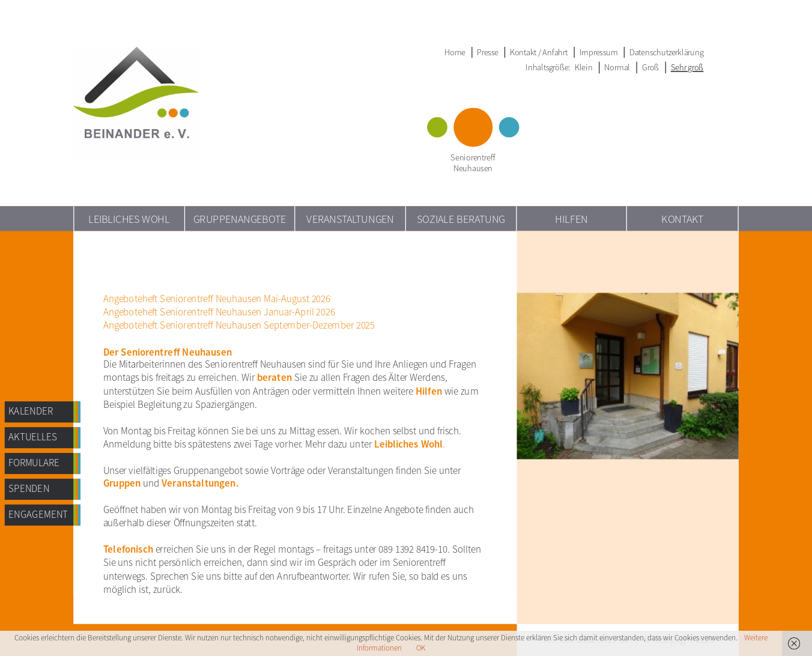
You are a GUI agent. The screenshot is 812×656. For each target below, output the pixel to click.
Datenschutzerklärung (667, 52)
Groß (651, 67)
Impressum (599, 52)
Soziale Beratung (461, 218)
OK (421, 648)
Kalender (31, 412)
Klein (584, 67)
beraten (274, 378)
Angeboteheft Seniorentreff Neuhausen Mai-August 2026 (217, 299)
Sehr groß (687, 67)
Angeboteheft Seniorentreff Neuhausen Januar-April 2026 (219, 312)
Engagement (38, 514)
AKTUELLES (33, 437)
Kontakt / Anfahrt (539, 52)
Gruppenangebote (240, 218)
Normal (617, 67)
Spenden (29, 488)
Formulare (34, 463)
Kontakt (682, 218)
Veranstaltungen (350, 218)
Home (455, 52)
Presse (487, 52)
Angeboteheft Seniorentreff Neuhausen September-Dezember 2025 (239, 325)
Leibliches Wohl (129, 218)
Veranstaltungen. (200, 484)
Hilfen (571, 218)
